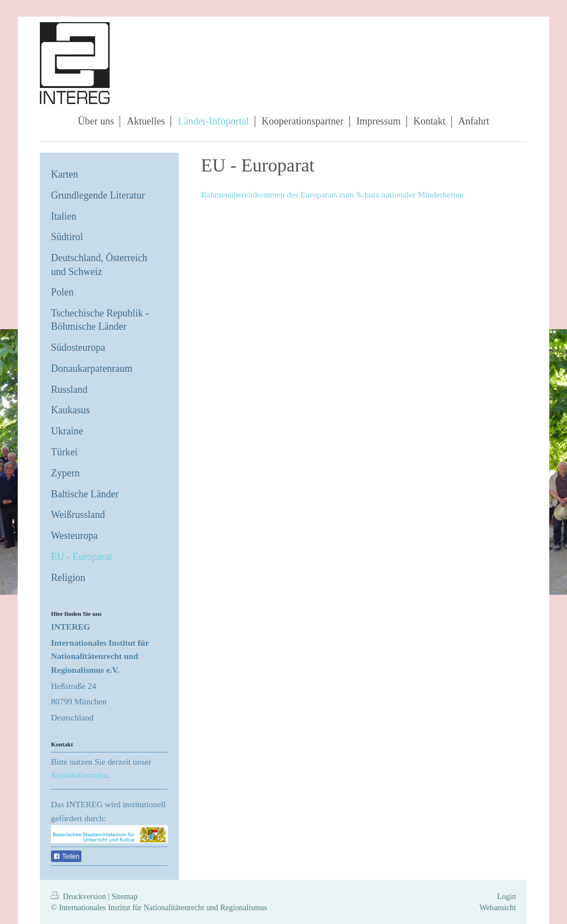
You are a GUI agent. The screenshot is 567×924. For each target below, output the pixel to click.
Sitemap (124, 896)
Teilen (66, 856)
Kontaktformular (79, 775)
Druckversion (79, 896)
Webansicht (498, 907)
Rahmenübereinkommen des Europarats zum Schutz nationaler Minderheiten (332, 194)
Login (507, 896)
